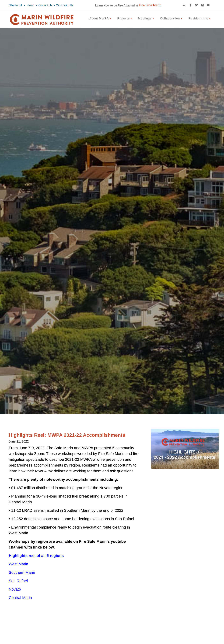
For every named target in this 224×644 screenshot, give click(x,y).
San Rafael (18, 581)
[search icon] (184, 5)
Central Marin (20, 598)
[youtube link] (208, 5)
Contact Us (45, 5)
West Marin (18, 564)
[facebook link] (190, 5)
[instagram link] (203, 5)
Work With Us (65, 5)
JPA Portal (15, 5)
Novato (15, 589)
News (30, 5)
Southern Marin (22, 572)
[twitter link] (197, 5)
